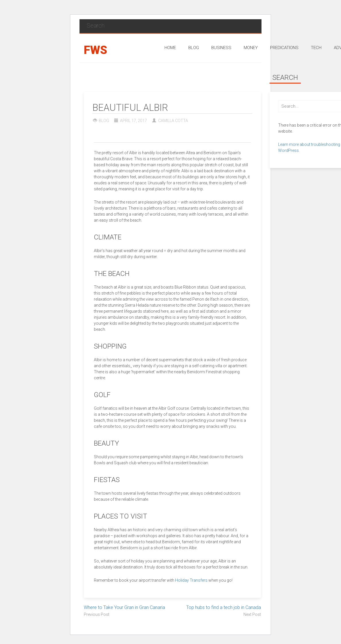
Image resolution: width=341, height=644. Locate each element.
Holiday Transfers (191, 580)
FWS (95, 50)
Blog (104, 121)
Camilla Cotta (173, 121)
